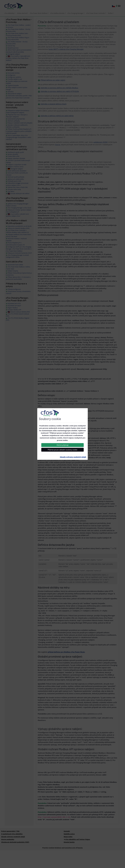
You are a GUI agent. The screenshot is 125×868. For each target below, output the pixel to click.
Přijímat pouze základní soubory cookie (63, 450)
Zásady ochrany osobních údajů (73, 457)
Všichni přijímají (63, 445)
